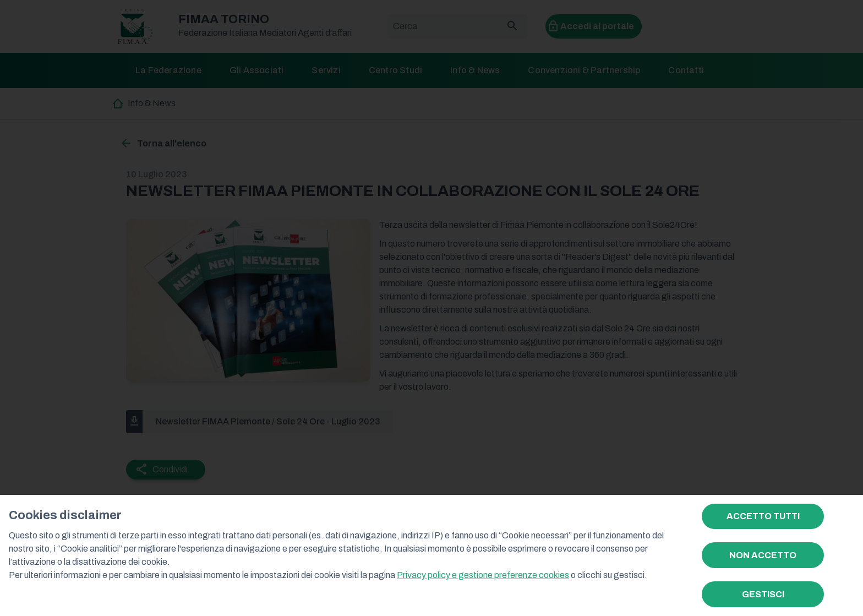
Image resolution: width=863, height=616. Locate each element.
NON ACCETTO (763, 555)
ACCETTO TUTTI (763, 516)
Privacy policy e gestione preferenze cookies (483, 575)
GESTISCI (763, 594)
